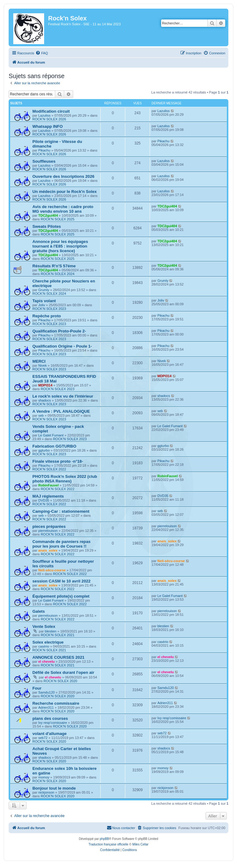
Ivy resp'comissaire (53, 723)
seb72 (43, 738)
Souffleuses (44, 161)
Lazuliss (44, 115)
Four (37, 688)
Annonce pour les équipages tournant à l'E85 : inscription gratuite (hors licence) (60, 246)
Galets (39, 611)
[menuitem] (42, 53)
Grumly (44, 290)
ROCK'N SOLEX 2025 (58, 219)
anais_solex (48, 550)
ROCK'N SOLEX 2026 (49, 119)
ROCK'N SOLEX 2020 (60, 681)
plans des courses (50, 718)
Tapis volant (44, 301)
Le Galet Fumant (51, 435)
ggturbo (44, 450)
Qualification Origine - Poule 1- (62, 346)
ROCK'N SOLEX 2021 (58, 635)
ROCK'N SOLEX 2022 (49, 469)
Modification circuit (51, 111)
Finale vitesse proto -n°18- (58, 461)
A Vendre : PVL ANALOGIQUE (61, 411)
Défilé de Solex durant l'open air (63, 672)
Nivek (43, 365)
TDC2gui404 (48, 215)
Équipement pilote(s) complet (61, 596)
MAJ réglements (48, 496)
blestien (51, 631)
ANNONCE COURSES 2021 (58, 657)
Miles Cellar (140, 844)
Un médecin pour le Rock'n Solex (64, 192)
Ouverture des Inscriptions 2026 (63, 176)
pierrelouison (48, 531)
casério (44, 646)
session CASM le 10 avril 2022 (61, 581)
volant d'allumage (50, 734)
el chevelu (46, 661)
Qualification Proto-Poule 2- (59, 331)
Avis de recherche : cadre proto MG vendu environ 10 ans (63, 209)
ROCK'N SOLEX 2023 (49, 309)
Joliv (42, 305)
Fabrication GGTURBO (54, 446)
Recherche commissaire (56, 703)
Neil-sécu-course (52, 570)
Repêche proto (47, 316)
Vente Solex (44, 626)
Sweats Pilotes (47, 226)
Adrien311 (46, 707)
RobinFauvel (48, 485)
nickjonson (46, 792)
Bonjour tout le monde (54, 788)
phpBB (104, 839)
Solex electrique (48, 642)
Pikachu (44, 150)
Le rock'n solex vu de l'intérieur (63, 396)
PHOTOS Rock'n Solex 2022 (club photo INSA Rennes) (65, 479)
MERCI (39, 361)
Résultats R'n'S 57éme (54, 266)
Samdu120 (46, 692)
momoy (44, 777)
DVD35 (44, 500)
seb (41, 415)
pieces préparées (49, 526)
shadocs (45, 400)
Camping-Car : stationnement (61, 511)
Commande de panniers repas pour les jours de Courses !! (61, 544)
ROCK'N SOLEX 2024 (58, 274)
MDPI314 (45, 385)
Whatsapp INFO (48, 126)
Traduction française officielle (108, 844)
